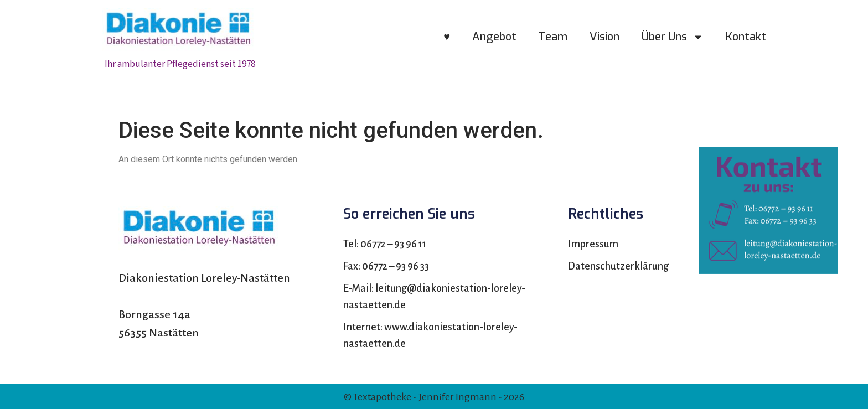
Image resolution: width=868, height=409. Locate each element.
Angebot (494, 37)
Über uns (673, 37)
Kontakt (746, 37)
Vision (604, 37)
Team (553, 37)
